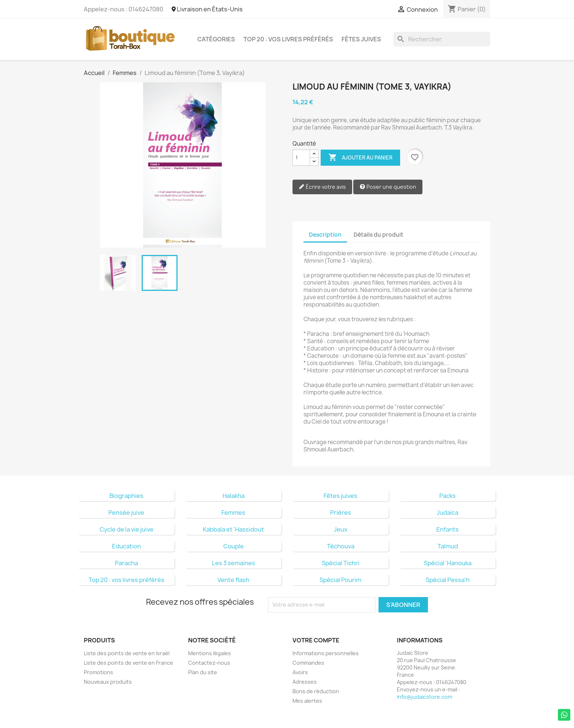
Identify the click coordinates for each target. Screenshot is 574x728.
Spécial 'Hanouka (448, 563)
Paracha (126, 563)
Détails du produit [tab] (379, 235)
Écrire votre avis (322, 187)
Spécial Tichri (341, 563)
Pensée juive (126, 513)
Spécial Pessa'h (448, 580)
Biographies (126, 496)
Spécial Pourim (340, 580)
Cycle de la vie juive (126, 529)
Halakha (234, 496)
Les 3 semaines (234, 563)
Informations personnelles (326, 653)
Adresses (305, 682)
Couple (234, 546)
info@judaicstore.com (424, 697)
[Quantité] (301, 158)
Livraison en (207, 9)
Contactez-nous (209, 663)
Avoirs (300, 672)
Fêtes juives (361, 39)
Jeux (341, 529)
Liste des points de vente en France (128, 663)
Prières (341, 513)
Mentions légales (210, 653)
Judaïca (448, 513)
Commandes (308, 663)
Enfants (448, 529)
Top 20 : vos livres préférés (288, 39)
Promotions (98, 672)
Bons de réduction (316, 691)
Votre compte (316, 640)
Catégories (216, 39)
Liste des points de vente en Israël (127, 653)
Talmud (448, 546)
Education (126, 546)
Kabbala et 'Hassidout (233, 529)
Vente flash (233, 580)
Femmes (233, 513)
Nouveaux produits (108, 682)
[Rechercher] (442, 39)
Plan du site (203, 672)
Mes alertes (307, 701)
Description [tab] (325, 235)
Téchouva (341, 546)
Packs (448, 496)
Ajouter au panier (360, 158)
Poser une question (388, 187)
